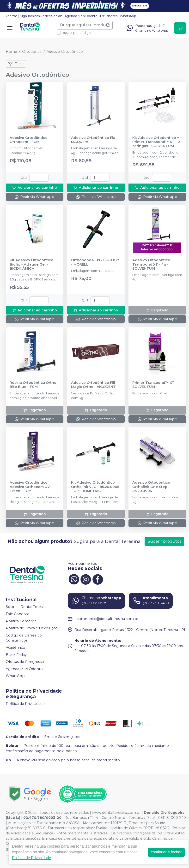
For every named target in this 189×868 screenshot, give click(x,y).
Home (11, 52)
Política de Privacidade (25, 704)
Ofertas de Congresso (25, 662)
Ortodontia (32, 52)
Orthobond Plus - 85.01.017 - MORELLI (95, 262)
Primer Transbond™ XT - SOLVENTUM (155, 385)
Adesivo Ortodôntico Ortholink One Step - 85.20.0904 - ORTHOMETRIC (151, 487)
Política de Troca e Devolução (32, 628)
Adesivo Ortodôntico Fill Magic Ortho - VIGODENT (93, 385)
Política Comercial (22, 621)
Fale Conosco (18, 614)
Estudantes (109, 16)
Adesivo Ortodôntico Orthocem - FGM (29, 140)
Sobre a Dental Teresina (27, 607)
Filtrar (16, 64)
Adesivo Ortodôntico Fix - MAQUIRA (94, 140)
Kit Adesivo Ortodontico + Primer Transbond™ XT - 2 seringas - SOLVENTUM (156, 142)
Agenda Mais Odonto (81, 16)
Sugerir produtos (164, 541)
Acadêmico (15, 648)
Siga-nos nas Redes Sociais (41, 16)
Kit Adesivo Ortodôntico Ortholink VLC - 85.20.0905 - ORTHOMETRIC (95, 487)
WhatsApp (128, 16)
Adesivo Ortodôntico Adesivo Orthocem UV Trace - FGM (30, 487)
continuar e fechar (166, 852)
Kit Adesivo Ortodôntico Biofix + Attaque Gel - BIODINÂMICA (31, 264)
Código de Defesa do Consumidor (24, 638)
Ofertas (12, 16)
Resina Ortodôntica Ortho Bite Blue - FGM (33, 385)
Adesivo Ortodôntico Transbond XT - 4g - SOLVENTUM (151, 264)
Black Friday (16, 655)
